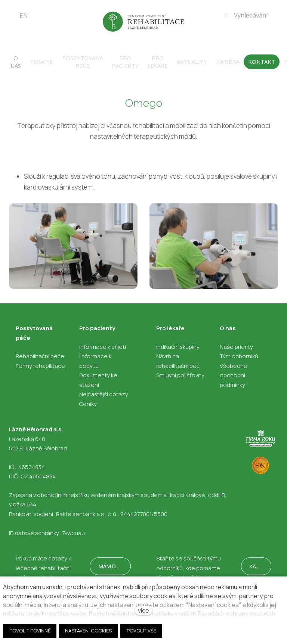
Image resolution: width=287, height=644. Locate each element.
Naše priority (236, 342)
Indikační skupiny (178, 342)
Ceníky (88, 399)
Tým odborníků (239, 351)
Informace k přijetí (103, 342)
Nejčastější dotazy (104, 389)
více (143, 610)
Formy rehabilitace (40, 361)
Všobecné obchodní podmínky (234, 370)
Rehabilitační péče (40, 351)
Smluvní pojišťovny (180, 370)
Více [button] (275, 57)
